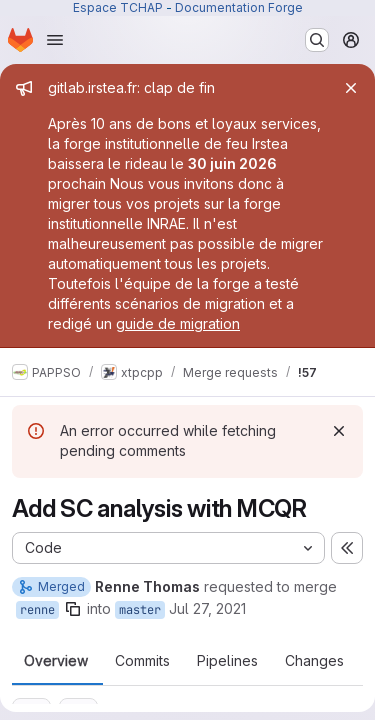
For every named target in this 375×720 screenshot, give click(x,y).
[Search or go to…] (317, 40)
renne (37, 610)
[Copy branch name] (73, 609)
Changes (314, 661)
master (140, 610)
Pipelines (227, 661)
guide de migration (178, 323)
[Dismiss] (339, 431)
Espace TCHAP (118, 7)
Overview (56, 661)
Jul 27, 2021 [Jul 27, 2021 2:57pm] (207, 608)
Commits (142, 661)
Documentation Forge (239, 7)
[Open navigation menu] (55, 40)
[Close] (351, 88)
